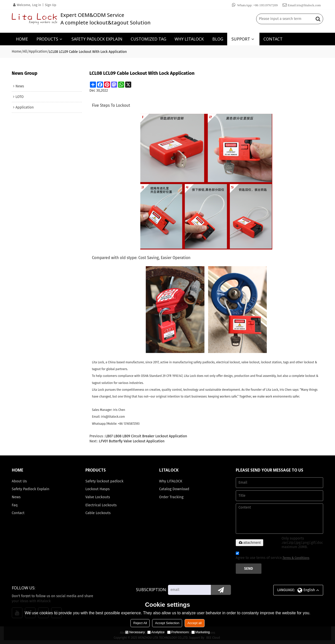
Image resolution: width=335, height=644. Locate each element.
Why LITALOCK (171, 481)
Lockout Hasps (97, 489)
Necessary (135, 632)
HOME (22, 39)
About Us (19, 481)
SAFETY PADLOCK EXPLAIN (97, 39)
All (25, 51)
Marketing (201, 632)
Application (38, 51)
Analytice (156, 632)
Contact (18, 513)
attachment (249, 543)
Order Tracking (171, 497)
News (16, 497)
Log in (37, 5)
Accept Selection (167, 623)
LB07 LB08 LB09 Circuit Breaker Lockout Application (146, 436)
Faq (15, 505)
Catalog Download (174, 489)
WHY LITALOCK (189, 39)
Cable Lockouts (98, 513)
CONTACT (273, 39)
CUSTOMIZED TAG (148, 39)
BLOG (218, 39)
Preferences (178, 632)
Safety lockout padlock (104, 481)
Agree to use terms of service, (273, 556)
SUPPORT (241, 39)
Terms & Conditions (296, 558)
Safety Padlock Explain (31, 489)
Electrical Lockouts (101, 505)
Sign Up (51, 5)
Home (16, 51)
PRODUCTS (47, 39)
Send (248, 568)
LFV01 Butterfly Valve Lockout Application (132, 441)
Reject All (140, 623)
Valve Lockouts (98, 497)
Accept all (194, 623)
